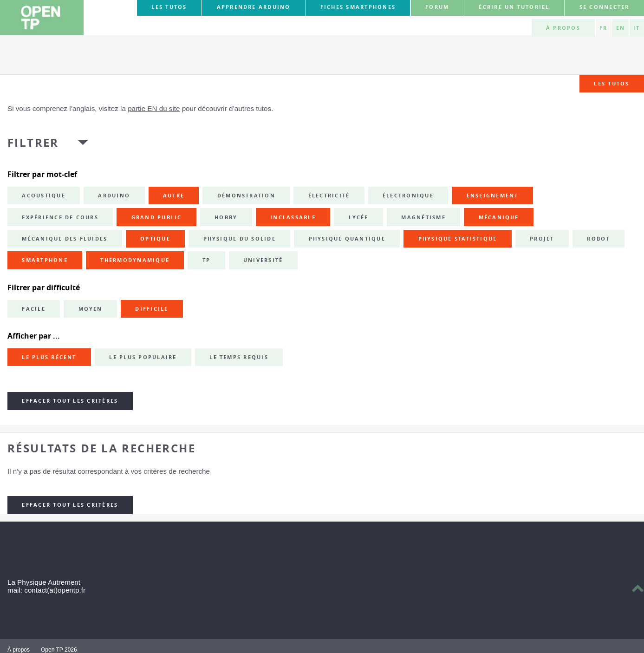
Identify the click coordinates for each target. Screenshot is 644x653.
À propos (563, 28)
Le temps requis (239, 357)
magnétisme (423, 217)
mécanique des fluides (65, 239)
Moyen (91, 309)
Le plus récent (49, 357)
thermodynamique (135, 260)
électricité (329, 196)
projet (542, 239)
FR (603, 28)
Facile (33, 309)
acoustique (43, 196)
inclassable (293, 217)
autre (174, 196)
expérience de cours (60, 217)
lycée (359, 217)
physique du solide (240, 239)
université (263, 260)
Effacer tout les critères (70, 401)
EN (621, 28)
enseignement (493, 196)
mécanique (499, 217)
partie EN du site (154, 108)
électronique (408, 196)
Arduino (114, 196)
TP (206, 260)
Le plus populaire (143, 357)
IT (637, 28)
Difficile (152, 309)
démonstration (246, 196)
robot (598, 239)
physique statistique (458, 239)
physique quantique (347, 239)
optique (155, 239)
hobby (226, 217)
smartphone (45, 260)
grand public (157, 217)
